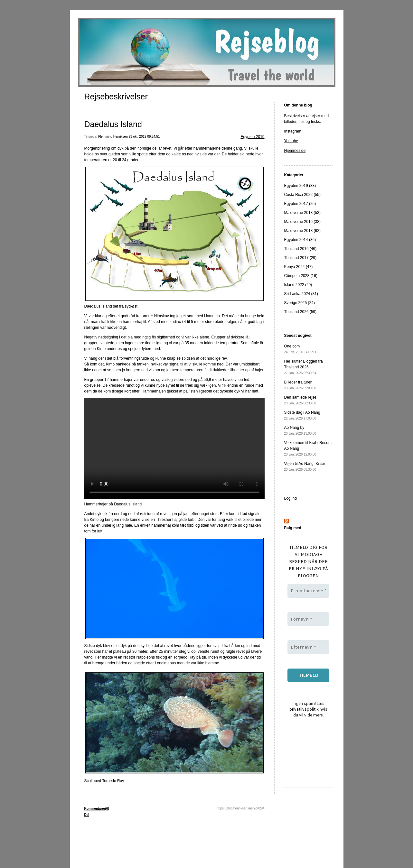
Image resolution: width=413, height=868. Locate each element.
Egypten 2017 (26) (300, 204)
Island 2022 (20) (298, 285)
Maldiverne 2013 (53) (302, 213)
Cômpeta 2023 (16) (301, 276)
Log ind (291, 498)
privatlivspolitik (304, 709)
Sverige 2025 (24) (300, 303)
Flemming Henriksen (113, 137)
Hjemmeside (295, 151)
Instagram (293, 131)
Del (87, 815)
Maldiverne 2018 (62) (302, 231)
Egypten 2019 (252, 137)
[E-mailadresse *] (308, 591)
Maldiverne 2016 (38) (302, 222)
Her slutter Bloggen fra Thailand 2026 (304, 367)
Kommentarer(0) (97, 809)
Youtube (291, 141)
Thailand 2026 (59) (300, 312)
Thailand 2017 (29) (300, 258)
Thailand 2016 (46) (300, 249)
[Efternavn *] (308, 647)
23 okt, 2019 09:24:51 (144, 137)
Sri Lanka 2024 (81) (301, 294)
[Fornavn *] (308, 619)
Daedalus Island (113, 124)
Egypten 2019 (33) (300, 186)
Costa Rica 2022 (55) (302, 195)
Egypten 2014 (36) (300, 240)
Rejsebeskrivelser (116, 97)
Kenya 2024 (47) (299, 267)
